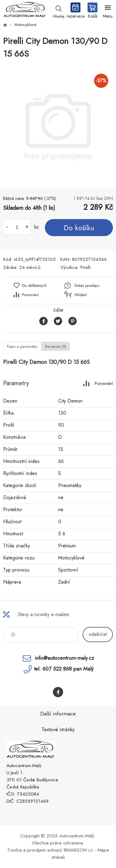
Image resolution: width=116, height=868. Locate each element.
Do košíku (79, 228)
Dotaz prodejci (87, 285)
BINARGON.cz (78, 850)
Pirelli (86, 267)
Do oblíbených (34, 285)
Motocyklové (26, 25)
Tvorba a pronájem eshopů (35, 850)
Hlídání (81, 295)
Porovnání (30, 295)
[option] (58, 125)
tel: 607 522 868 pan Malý (64, 669)
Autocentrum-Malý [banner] (24, 11)
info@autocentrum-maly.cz (64, 658)
